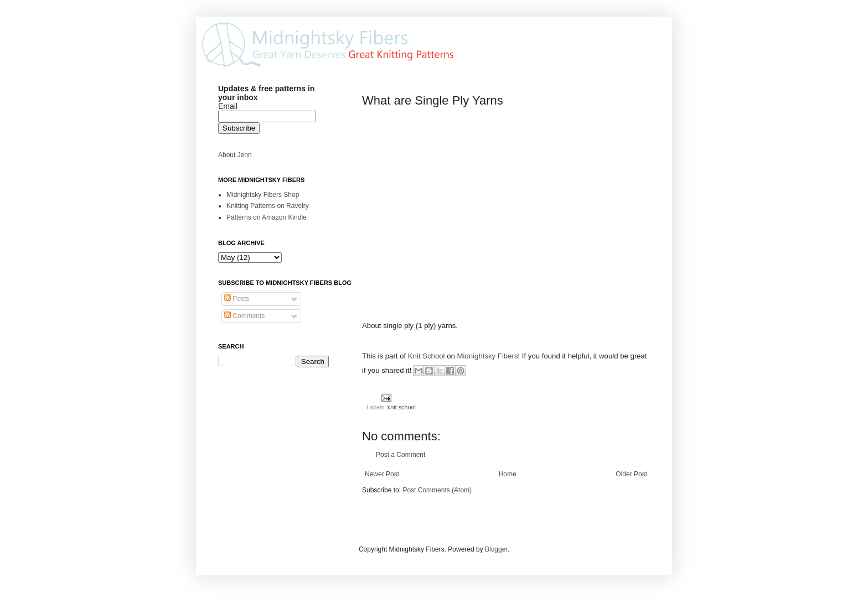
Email (228, 106)
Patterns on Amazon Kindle (267, 217)
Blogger (496, 549)
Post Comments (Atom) (437, 490)
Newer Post (382, 474)
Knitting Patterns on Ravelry (268, 206)
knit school (402, 407)
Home (508, 474)
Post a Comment (401, 455)
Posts (237, 299)
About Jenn (235, 155)
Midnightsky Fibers (488, 356)
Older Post (631, 474)
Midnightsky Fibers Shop (263, 195)
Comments (244, 316)
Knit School (427, 356)
